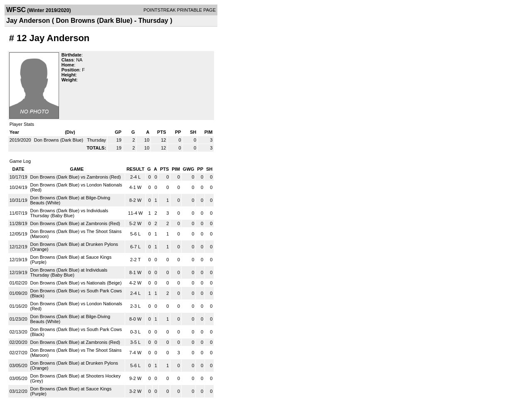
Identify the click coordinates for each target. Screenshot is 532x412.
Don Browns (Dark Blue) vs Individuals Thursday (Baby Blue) (69, 213)
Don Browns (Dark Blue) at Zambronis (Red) (75, 223)
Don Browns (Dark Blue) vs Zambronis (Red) (76, 177)
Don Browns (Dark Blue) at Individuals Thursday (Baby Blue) (69, 272)
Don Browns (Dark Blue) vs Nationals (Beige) (76, 283)
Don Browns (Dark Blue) (59, 140)
